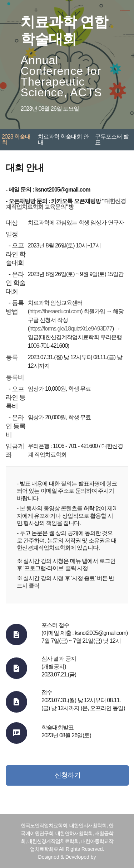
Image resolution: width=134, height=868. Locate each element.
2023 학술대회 (16, 139)
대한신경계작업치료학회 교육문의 (66, 204)
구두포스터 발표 (112, 139)
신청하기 (68, 775)
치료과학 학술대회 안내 (63, 139)
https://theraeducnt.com (55, 311)
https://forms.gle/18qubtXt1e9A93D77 (71, 329)
